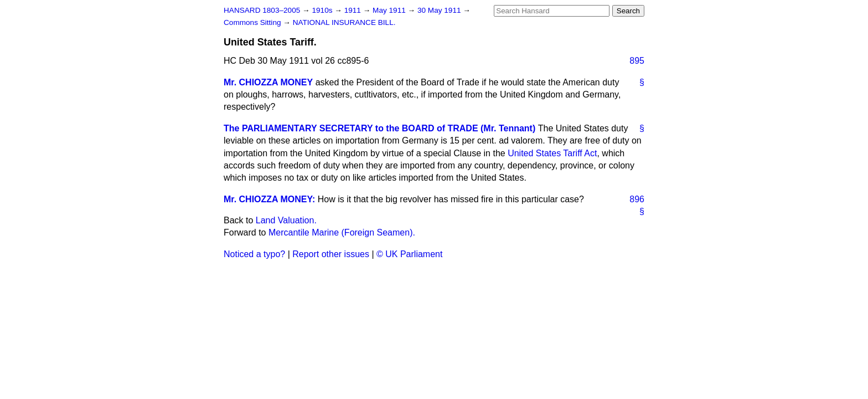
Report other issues (331, 254)
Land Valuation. (286, 220)
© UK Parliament (409, 254)
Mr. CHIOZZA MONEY (268, 82)
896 (637, 199)
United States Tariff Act (552, 153)
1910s (323, 10)
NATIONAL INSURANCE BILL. (344, 22)
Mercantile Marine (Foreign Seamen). (342, 232)
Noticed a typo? (254, 254)
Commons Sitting (253, 22)
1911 (354, 10)
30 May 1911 (440, 10)
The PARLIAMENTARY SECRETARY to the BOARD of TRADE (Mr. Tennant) (379, 128)
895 (637, 61)
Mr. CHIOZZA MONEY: (269, 199)
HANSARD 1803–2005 (262, 10)
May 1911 (390, 10)
